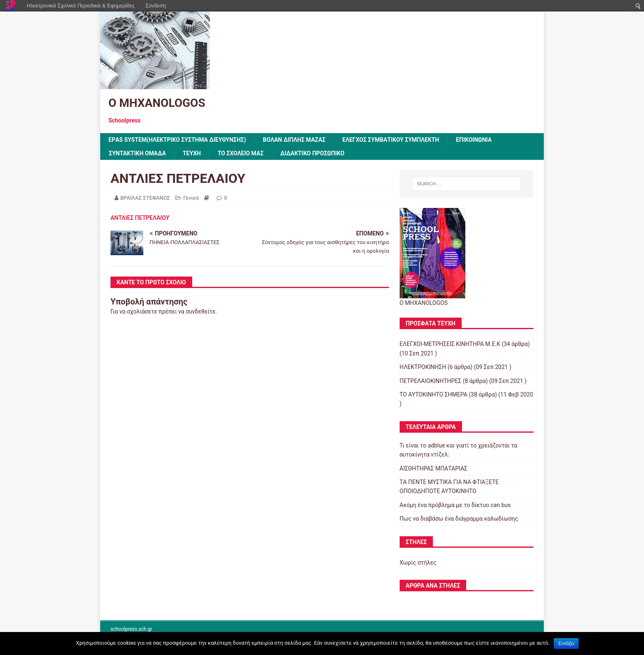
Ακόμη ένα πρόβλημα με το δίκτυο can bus (455, 505)
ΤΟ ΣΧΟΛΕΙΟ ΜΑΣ (241, 153)
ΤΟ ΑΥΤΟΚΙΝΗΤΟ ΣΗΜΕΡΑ (434, 394)
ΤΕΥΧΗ (192, 153)
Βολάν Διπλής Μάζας (294, 140)
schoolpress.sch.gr (131, 629)
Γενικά (191, 198)
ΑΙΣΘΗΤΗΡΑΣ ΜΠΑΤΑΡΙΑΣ (434, 468)
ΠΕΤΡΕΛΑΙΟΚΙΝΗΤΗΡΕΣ (431, 381)
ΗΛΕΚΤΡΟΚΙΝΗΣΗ (423, 367)
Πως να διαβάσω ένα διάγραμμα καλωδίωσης (459, 519)
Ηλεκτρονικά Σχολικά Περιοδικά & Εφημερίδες (81, 6)
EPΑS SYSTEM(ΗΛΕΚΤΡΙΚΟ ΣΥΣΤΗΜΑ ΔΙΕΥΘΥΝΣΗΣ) (177, 140)
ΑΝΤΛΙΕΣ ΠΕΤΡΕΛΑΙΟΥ (140, 218)
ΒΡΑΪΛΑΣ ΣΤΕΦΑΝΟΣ (145, 198)
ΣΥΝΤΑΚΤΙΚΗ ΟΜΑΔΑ (137, 153)
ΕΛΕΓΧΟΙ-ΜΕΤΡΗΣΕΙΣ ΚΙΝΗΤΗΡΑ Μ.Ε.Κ (450, 344)
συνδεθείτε (201, 311)
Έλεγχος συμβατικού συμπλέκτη (391, 140)
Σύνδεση (156, 6)
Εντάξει (566, 643)
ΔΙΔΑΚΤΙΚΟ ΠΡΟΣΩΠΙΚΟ (313, 153)
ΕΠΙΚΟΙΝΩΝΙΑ (474, 140)
